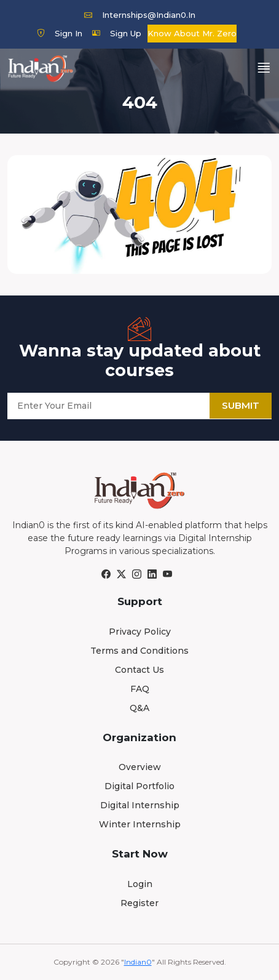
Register (139, 903)
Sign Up (117, 33)
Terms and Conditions (139, 651)
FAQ (140, 689)
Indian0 (138, 962)
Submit (241, 405)
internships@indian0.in (140, 15)
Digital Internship (140, 805)
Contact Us (139, 670)
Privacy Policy (140, 632)
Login (140, 884)
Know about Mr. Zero (192, 33)
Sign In (60, 33)
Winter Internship (140, 824)
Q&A (139, 708)
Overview (140, 767)
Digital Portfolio (139, 786)
